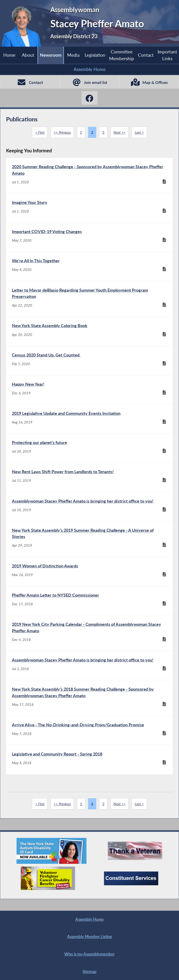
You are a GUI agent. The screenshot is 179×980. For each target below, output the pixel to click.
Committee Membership (122, 55)
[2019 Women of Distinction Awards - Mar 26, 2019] (89, 582)
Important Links (167, 55)
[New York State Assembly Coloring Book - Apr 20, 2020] (89, 336)
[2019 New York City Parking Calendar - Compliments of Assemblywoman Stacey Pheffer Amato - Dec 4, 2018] (89, 646)
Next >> (120, 132)
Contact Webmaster (84, 971)
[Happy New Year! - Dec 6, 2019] (89, 396)
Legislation (95, 55)
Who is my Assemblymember (48, 954)
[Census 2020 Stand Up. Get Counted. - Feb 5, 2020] (89, 366)
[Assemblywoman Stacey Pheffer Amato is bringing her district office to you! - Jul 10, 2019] (89, 516)
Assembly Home (90, 69)
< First (40, 132)
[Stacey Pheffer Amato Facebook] (89, 98)
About (28, 55)
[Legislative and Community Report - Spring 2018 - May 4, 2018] (89, 776)
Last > (139, 132)
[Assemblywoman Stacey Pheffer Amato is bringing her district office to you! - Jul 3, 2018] (89, 679)
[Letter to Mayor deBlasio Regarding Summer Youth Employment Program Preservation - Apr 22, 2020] (89, 303)
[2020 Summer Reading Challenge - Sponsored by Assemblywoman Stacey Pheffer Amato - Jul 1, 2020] (89, 176)
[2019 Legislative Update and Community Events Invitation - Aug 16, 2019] (89, 426)
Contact (146, 55)
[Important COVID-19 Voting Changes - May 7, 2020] (89, 239)
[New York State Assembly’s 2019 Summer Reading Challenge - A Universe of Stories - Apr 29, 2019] (89, 549)
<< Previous (62, 132)
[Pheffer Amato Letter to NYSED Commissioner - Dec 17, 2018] (89, 612)
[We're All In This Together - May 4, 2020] (89, 269)
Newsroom (51, 55)
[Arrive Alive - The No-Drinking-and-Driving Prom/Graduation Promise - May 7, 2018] (89, 745)
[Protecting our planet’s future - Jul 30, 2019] (89, 456)
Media (73, 55)
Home (9, 55)
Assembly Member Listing (131, 936)
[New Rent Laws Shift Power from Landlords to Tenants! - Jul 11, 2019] (89, 486)
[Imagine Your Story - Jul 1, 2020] (89, 209)
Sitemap (131, 954)
